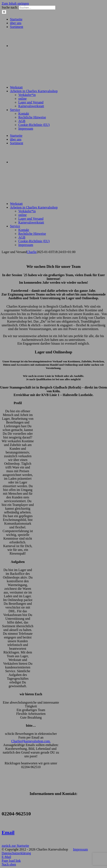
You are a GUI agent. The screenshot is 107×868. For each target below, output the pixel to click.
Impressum (80, 849)
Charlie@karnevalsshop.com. (31, 741)
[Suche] (4, 12)
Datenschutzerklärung (16, 853)
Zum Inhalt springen (15, 3)
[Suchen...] (37, 8)
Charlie (32, 252)
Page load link (11, 861)
